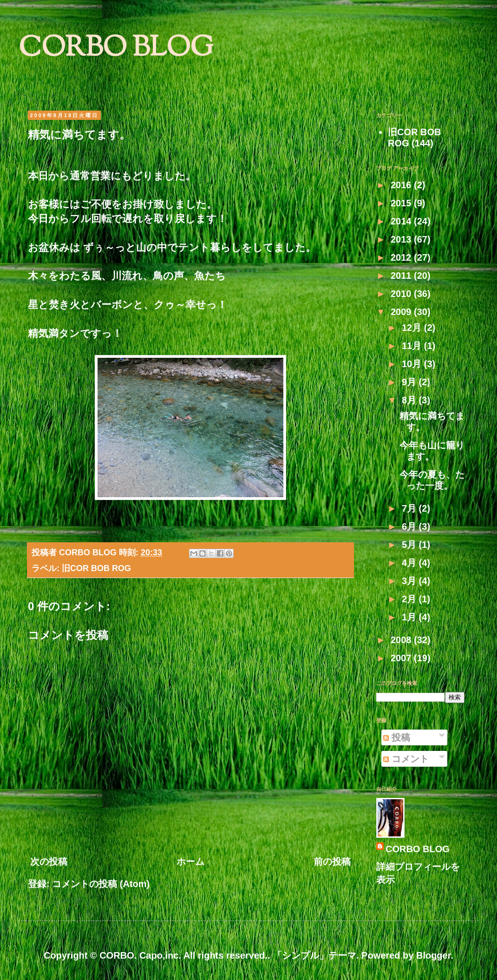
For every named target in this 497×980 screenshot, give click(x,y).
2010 (402, 294)
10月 (413, 364)
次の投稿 (49, 862)
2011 (402, 276)
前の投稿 (332, 862)
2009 (402, 312)
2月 (410, 599)
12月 (413, 328)
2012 (402, 257)
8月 (410, 400)
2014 (402, 221)
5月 (410, 545)
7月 (410, 508)
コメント (406, 759)
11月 (413, 346)
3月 (410, 581)
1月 (410, 617)
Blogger (433, 955)
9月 (410, 382)
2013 (402, 239)
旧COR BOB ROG (96, 568)
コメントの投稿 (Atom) (101, 884)
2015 (402, 203)
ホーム (190, 862)
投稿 (397, 737)
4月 (410, 563)
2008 (402, 640)
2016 (402, 185)
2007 (402, 658)
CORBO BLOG (116, 49)
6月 (410, 526)
